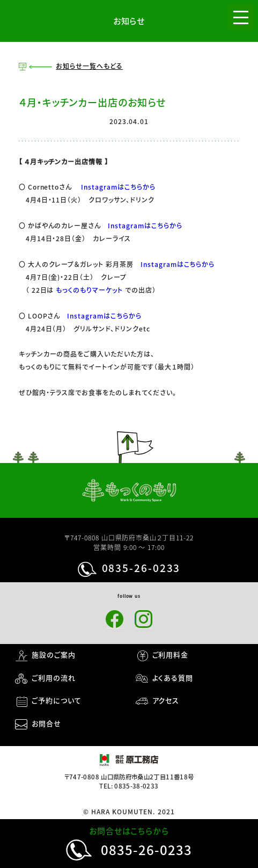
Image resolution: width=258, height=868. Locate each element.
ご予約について (57, 700)
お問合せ (46, 723)
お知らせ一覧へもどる (89, 66)
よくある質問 (173, 678)
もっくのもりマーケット (89, 290)
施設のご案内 (54, 654)
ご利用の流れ (54, 678)
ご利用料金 (171, 654)
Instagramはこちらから (118, 187)
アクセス (166, 700)
